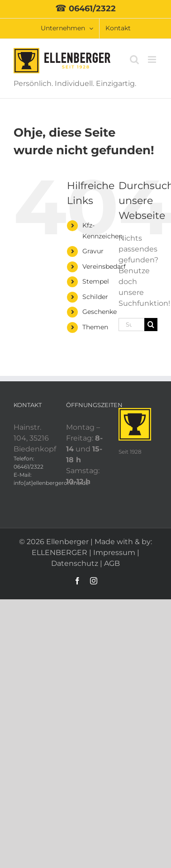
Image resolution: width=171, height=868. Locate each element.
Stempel (96, 281)
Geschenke (100, 312)
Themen (95, 327)
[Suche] (151, 325)
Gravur (93, 251)
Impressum (114, 553)
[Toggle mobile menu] (153, 59)
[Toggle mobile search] (134, 59)
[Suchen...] (131, 325)
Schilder (95, 297)
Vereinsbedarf (104, 266)
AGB (112, 563)
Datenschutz (75, 563)
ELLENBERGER (59, 553)
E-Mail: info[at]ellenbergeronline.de (33, 479)
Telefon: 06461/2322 (28, 462)
